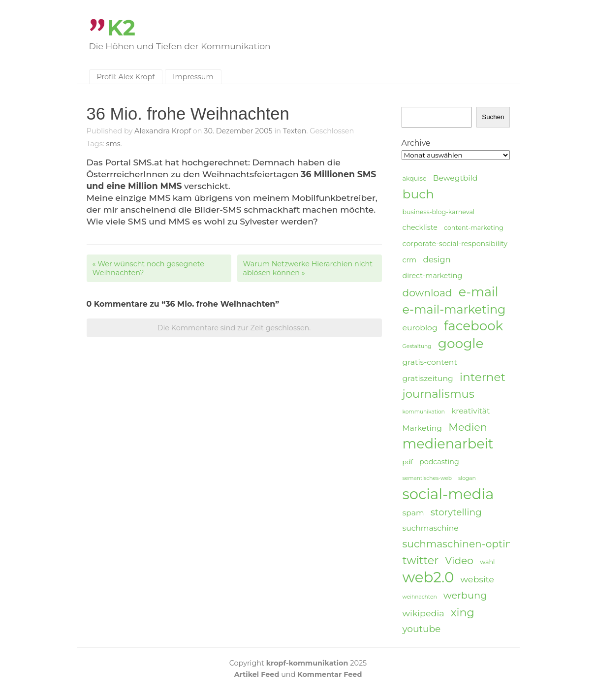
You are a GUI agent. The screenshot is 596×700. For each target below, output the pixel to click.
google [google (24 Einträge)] (461, 344)
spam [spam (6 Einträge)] (413, 513)
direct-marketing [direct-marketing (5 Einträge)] (433, 276)
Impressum (193, 77)
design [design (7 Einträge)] (437, 259)
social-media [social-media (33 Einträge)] (448, 494)
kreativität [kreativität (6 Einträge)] (471, 411)
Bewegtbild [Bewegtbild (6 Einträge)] (455, 178)
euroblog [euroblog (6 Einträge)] (420, 328)
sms (113, 144)
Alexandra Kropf (163, 131)
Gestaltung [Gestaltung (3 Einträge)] (417, 346)
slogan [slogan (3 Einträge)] (467, 478)
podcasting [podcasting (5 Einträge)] (439, 462)
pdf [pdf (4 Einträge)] (408, 462)
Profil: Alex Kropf (126, 77)
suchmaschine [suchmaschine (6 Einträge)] (431, 528)
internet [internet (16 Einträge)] (483, 377)
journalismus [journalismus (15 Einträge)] (439, 394)
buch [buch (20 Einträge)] (418, 194)
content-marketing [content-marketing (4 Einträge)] (474, 228)
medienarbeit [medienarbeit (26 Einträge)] (448, 444)
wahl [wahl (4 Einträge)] (487, 562)
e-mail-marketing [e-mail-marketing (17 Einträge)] (454, 309)
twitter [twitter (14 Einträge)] (421, 560)
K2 (122, 28)
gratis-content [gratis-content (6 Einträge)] (430, 362)
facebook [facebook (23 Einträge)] (473, 326)
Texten (295, 131)
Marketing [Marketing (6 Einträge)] (423, 428)
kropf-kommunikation (307, 663)
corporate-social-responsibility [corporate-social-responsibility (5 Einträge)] (455, 244)
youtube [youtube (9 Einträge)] (422, 629)
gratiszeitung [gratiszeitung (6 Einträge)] (428, 378)
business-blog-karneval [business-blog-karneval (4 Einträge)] (439, 212)
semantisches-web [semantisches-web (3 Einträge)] (427, 478)
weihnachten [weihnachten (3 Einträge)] (420, 597)
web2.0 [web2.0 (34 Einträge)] (428, 577)
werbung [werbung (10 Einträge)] (465, 595)
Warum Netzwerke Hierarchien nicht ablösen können (308, 268)
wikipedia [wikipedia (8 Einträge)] (423, 613)
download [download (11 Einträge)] (427, 293)
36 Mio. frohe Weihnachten (188, 114)
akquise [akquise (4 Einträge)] (415, 178)
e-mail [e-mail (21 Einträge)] (479, 292)
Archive (416, 143)
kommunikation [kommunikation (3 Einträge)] (424, 412)
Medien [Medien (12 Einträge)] (468, 427)
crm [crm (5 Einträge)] (410, 260)
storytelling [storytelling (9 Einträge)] (456, 512)
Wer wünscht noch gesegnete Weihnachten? (149, 268)
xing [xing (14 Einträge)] (463, 613)
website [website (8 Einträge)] (477, 579)
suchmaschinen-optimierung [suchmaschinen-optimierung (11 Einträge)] (476, 544)
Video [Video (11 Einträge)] (459, 560)
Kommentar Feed (329, 674)
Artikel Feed (257, 674)
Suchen (493, 117)
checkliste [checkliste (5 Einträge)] (420, 227)
